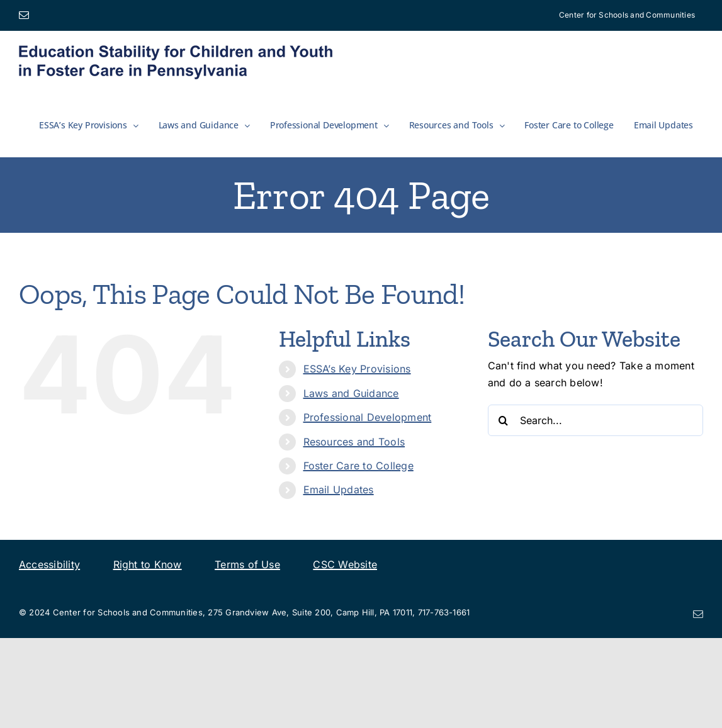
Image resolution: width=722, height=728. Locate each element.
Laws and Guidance (351, 393)
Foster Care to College (358, 466)
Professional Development (368, 417)
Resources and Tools (354, 442)
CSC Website (345, 564)
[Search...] (595, 420)
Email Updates (339, 490)
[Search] (504, 420)
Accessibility (49, 564)
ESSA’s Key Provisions (357, 369)
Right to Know (148, 564)
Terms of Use (247, 564)
